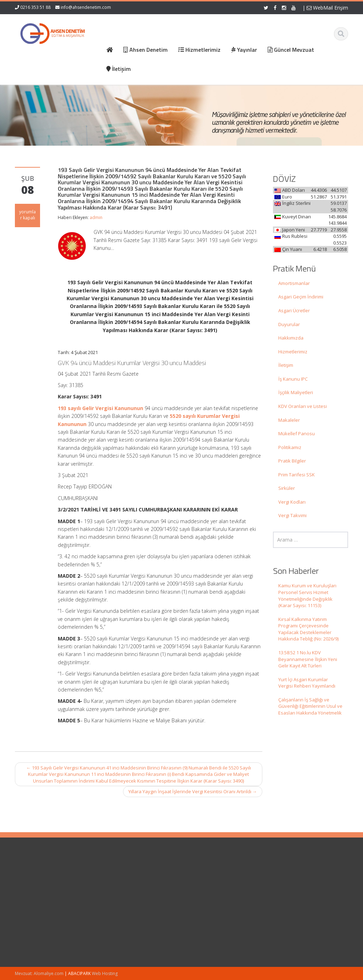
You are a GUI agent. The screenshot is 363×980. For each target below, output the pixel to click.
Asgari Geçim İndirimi (301, 297)
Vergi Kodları (292, 502)
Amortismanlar (294, 283)
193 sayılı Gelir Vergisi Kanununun (100, 408)
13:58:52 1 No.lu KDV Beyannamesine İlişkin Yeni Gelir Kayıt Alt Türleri (308, 659)
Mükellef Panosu (297, 433)
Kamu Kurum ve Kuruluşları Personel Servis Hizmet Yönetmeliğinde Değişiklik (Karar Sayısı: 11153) (307, 595)
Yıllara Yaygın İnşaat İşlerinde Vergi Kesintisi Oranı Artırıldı (193, 791)
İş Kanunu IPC (293, 379)
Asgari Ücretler (294, 310)
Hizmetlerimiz (293, 352)
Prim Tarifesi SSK (297, 475)
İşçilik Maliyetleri (296, 392)
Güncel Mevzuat (212, 897)
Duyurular (289, 324)
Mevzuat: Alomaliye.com (39, 973)
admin (96, 217)
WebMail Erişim (327, 8)
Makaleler (289, 420)
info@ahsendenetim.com (86, 7)
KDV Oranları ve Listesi (303, 406)
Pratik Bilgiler (292, 461)
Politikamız (290, 447)
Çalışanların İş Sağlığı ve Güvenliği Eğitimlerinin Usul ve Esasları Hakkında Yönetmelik (310, 706)
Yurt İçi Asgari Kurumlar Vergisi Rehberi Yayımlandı (307, 683)
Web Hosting (105, 973)
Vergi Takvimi (292, 515)
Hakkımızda (291, 338)
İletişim (286, 365)
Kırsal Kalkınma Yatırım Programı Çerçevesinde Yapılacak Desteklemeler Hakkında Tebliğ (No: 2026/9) (308, 629)
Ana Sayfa (205, 877)
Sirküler (287, 488)
